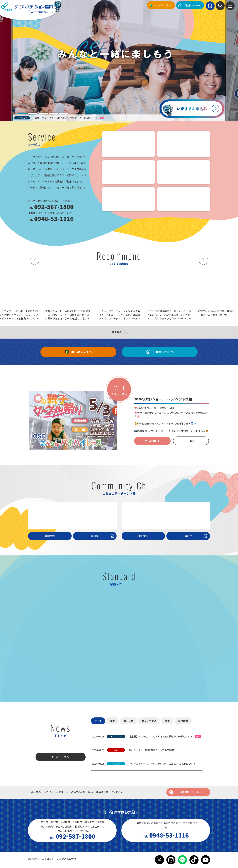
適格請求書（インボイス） (110, 792)
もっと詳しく (152, 441)
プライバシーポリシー (56, 792)
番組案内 (50, 536)
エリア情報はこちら (42, 12)
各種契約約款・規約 (82, 792)
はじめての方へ (163, 5)
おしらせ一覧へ (61, 757)
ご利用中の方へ (192, 5)
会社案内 (36, 792)
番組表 (103, 536)
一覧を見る (116, 332)
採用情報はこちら (184, 792)
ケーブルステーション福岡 (27, 7)
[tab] (22, 113)
